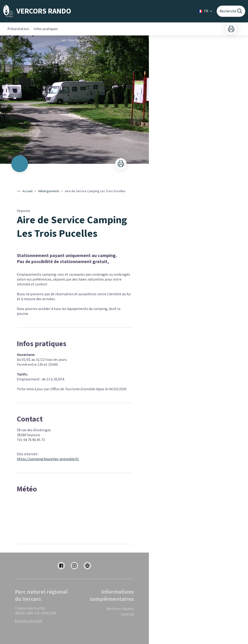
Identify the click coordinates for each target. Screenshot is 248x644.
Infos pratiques (46, 29)
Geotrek (127, 614)
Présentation (18, 29)
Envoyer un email (29, 621)
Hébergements (49, 191)
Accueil (27, 191)
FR (206, 11)
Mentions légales (120, 609)
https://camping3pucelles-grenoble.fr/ (48, 459)
